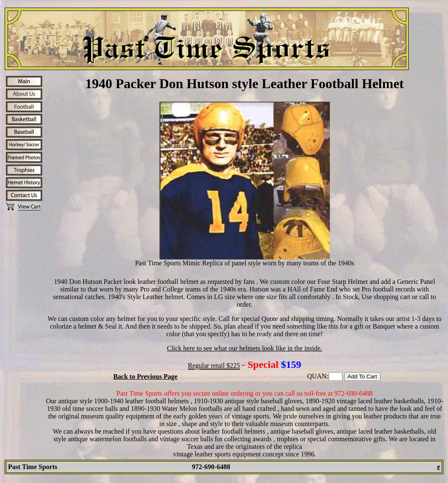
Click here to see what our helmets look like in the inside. (245, 348)
